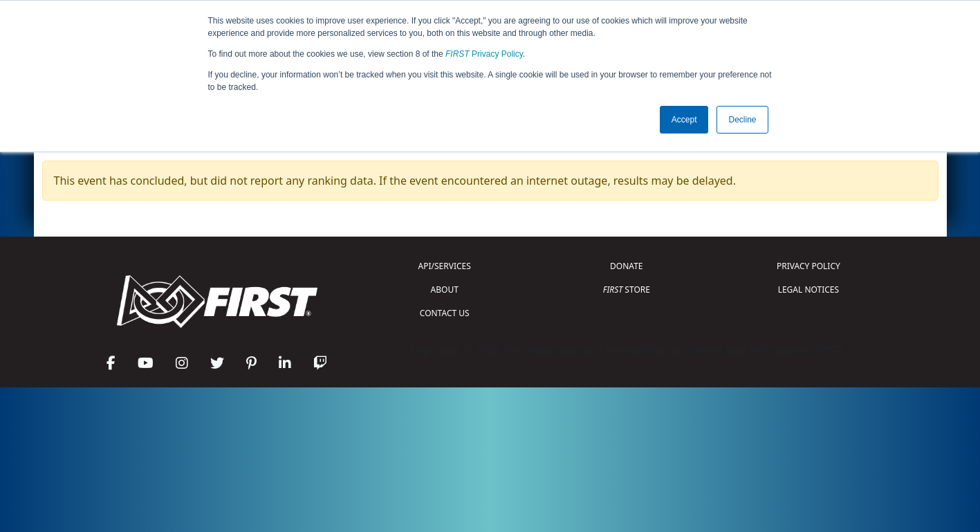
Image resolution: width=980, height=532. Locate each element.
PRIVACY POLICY (808, 266)
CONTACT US (445, 313)
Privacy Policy (484, 54)
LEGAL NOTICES (809, 290)
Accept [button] (684, 120)
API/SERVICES (445, 266)
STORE (627, 290)
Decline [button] (742, 120)
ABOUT (445, 290)
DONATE (626, 266)
